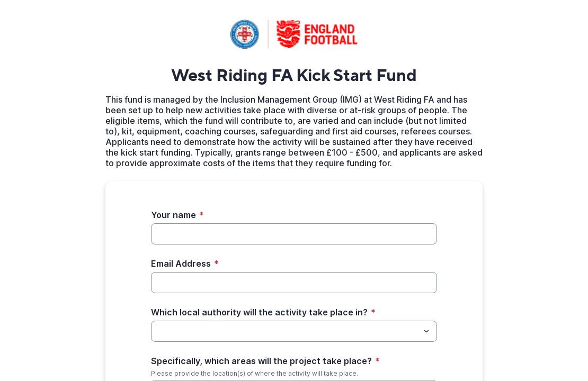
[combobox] (294, 331)
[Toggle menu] (426, 331)
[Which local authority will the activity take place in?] (157, 331)
